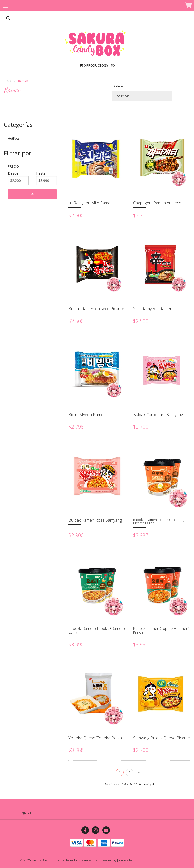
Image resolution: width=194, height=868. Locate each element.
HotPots (14, 138)
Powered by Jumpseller (116, 860)
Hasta (41, 173)
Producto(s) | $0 (97, 65)
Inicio (7, 81)
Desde (13, 173)
